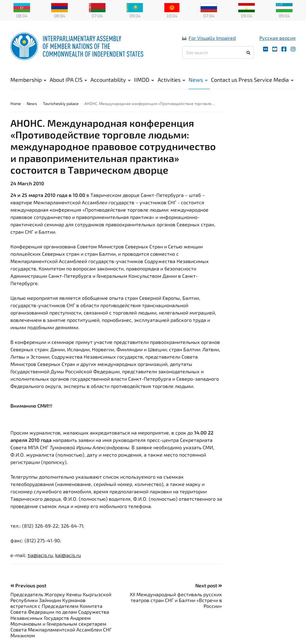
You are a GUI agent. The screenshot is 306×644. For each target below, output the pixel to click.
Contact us (224, 80)
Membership (28, 80)
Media (283, 80)
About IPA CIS (68, 80)
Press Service (255, 80)
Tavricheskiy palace (61, 104)
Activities (171, 80)
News (198, 80)
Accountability (111, 80)
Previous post (28, 585)
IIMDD (144, 80)
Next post (209, 585)
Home (16, 104)
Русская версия (277, 38)
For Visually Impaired (212, 38)
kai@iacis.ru (68, 555)
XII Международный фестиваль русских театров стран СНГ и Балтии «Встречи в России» (176, 600)
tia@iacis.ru (40, 555)
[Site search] (218, 53)
